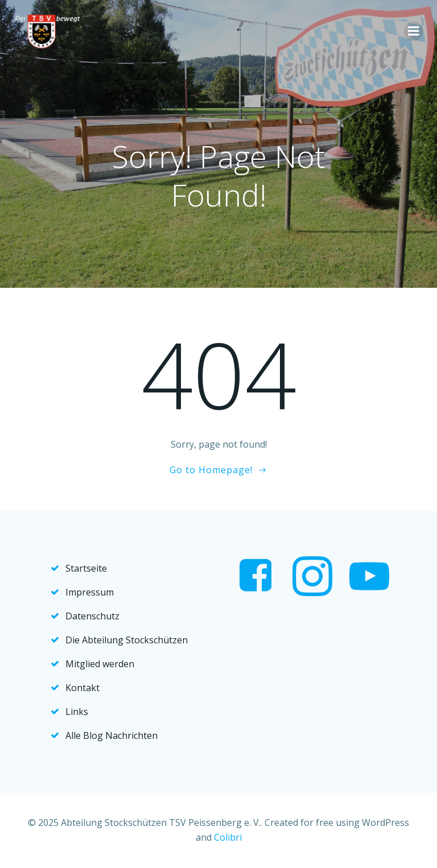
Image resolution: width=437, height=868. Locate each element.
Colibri (228, 837)
